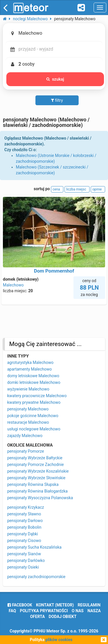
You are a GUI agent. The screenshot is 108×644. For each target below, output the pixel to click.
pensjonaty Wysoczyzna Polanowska (40, 498)
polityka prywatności (44, 611)
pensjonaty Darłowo (25, 521)
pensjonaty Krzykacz (26, 507)
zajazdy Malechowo (25, 436)
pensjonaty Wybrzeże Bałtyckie (35, 458)
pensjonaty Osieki (23, 567)
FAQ (12, 611)
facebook (20, 605)
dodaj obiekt (63, 617)
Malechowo (13, 285)
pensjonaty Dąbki (23, 534)
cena (57, 189)
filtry (57, 100)
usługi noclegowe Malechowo (34, 429)
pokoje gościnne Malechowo (33, 416)
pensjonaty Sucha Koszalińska (34, 547)
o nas (78, 611)
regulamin (89, 605)
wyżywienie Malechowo (28, 389)
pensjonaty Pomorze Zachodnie (36, 465)
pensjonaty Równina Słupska (33, 484)
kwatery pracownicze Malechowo (37, 396)
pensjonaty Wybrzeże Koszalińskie (38, 471)
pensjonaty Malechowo (28, 409)
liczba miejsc (77, 189)
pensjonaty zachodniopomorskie (36, 577)
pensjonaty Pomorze (26, 451)
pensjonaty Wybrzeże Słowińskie (36, 478)
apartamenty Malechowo (30, 369)
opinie (98, 189)
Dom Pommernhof (54, 271)
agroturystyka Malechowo (30, 362)
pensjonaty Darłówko (26, 560)
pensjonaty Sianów (24, 554)
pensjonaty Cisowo (24, 541)
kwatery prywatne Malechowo (34, 402)
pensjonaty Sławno (24, 514)
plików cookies (59, 640)
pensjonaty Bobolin (24, 527)
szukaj (55, 79)
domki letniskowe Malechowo (34, 382)
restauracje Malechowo (28, 422)
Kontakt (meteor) (55, 605)
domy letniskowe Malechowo (33, 376)
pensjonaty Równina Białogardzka (37, 491)
